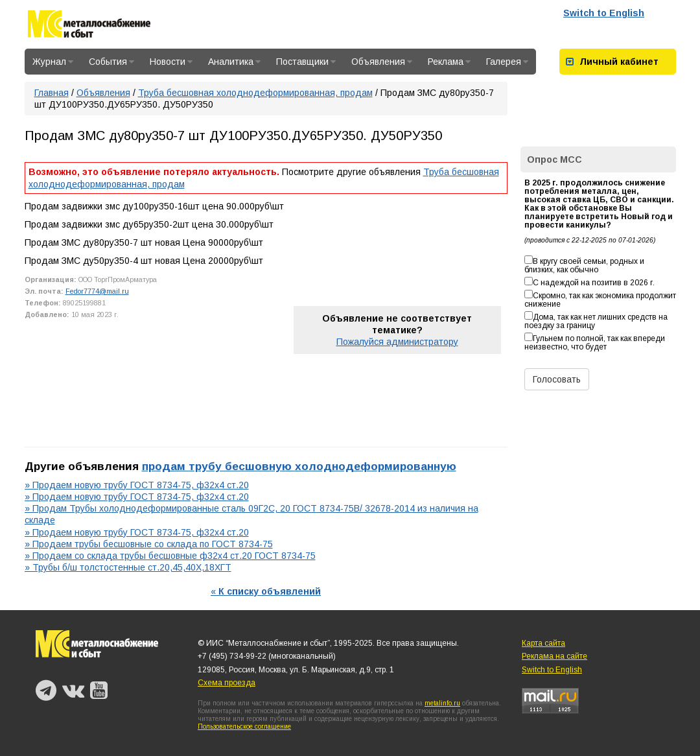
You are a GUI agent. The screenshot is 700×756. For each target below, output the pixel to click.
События (111, 62)
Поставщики (306, 62)
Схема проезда (227, 683)
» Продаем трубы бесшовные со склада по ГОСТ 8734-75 (149, 544)
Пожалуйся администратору (397, 342)
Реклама (449, 62)
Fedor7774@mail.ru (97, 291)
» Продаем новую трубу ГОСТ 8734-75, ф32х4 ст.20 (137, 485)
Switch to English (604, 13)
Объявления (382, 62)
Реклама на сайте (554, 656)
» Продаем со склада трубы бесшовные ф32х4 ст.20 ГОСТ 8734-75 (170, 556)
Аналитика (234, 62)
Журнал (53, 62)
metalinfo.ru (442, 703)
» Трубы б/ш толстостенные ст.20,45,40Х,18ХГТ (128, 567)
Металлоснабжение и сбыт (89, 26)
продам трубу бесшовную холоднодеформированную (299, 466)
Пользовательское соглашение (244, 726)
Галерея (507, 62)
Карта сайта (543, 643)
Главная (52, 93)
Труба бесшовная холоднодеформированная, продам (255, 93)
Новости (171, 62)
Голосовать (557, 379)
